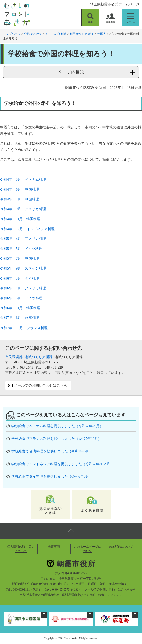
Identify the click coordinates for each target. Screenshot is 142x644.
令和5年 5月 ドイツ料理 (21, 249)
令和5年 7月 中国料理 (19, 259)
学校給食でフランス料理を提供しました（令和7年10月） (56, 439)
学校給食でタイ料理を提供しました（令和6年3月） (52, 477)
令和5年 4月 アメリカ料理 (23, 239)
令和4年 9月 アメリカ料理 (23, 209)
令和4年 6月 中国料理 (19, 189)
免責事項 (54, 547)
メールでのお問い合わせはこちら (41, 385)
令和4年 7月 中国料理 (19, 199)
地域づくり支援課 (39, 357)
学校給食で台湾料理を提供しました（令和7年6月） (52, 451)
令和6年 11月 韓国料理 (20, 308)
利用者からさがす (82, 34)
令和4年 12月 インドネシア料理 (27, 229)
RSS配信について (121, 547)
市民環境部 (14, 357)
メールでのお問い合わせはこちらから (110, 589)
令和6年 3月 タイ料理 (19, 278)
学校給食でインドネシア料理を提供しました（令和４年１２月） (63, 464)
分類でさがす (33, 34)
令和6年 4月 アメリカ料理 (23, 288)
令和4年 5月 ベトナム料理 (23, 180)
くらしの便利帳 (56, 34)
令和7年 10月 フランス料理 (24, 328)
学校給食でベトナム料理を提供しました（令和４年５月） (57, 426)
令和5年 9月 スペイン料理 (23, 268)
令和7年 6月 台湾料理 (19, 318)
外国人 (102, 34)
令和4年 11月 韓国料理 (20, 219)
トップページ (12, 34)
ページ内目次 (71, 72)
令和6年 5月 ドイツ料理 (21, 298)
